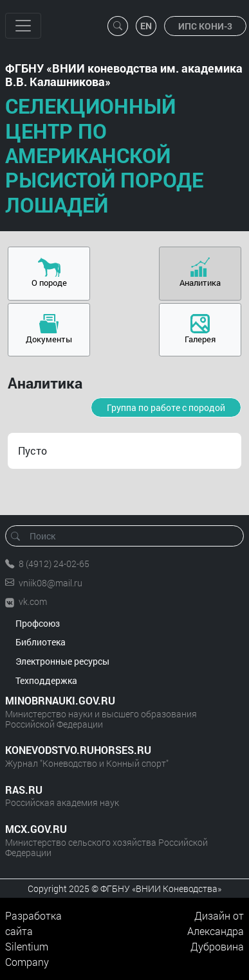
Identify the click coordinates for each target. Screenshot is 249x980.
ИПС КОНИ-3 (205, 26)
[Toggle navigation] (23, 26)
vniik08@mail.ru (51, 583)
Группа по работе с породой (166, 407)
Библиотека (41, 642)
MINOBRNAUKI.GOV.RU (60, 700)
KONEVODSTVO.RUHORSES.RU (78, 750)
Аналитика (200, 283)
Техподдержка (46, 680)
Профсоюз (38, 623)
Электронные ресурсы (62, 661)
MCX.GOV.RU (36, 829)
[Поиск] (129, 536)
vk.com (33, 601)
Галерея (200, 339)
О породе (49, 283)
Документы (49, 339)
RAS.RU (24, 790)
